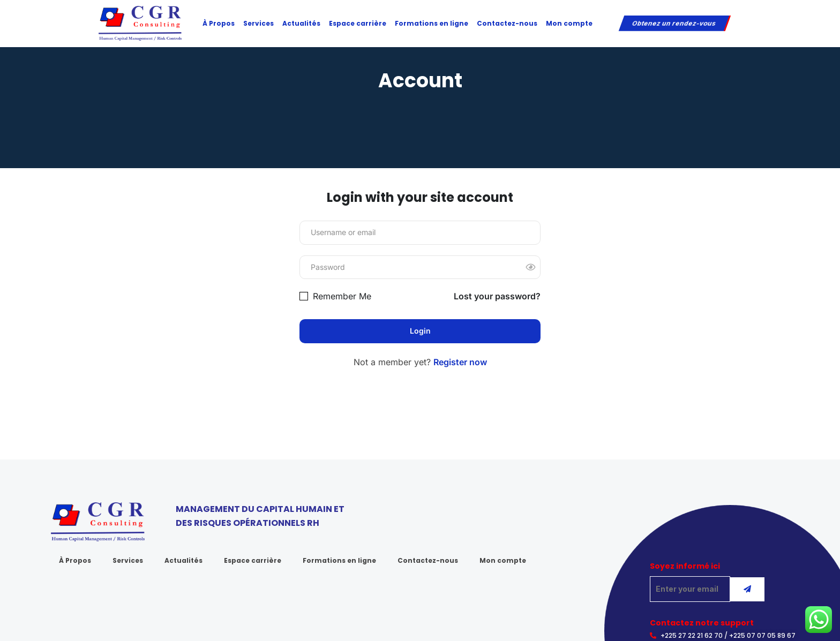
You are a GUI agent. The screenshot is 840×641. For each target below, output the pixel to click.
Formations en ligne (432, 23)
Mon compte (569, 23)
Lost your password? (497, 296)
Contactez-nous (507, 23)
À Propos (219, 23)
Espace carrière (358, 23)
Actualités (301, 23)
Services (258, 23)
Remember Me (335, 296)
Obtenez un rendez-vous (674, 23)
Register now (460, 362)
